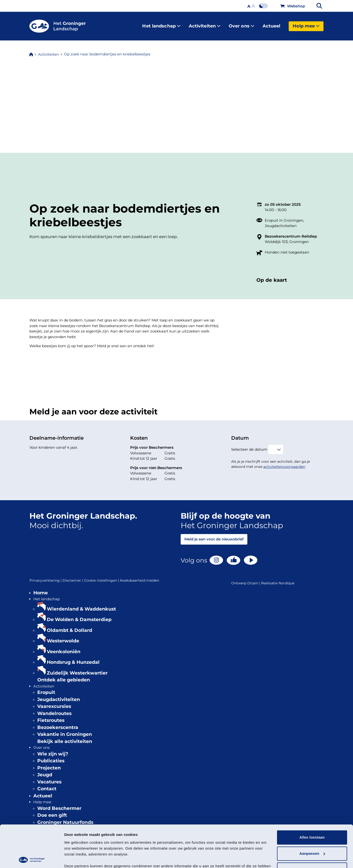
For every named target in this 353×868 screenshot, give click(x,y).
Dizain (253, 579)
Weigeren (312, 843)
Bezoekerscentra (58, 723)
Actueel (271, 24)
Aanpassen (312, 826)
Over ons (241, 24)
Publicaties (51, 757)
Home (41, 589)
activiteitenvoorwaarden (284, 463)
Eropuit (46, 688)
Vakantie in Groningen (65, 730)
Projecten (49, 764)
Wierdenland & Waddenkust (81, 605)
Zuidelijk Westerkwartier (77, 669)
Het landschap (161, 24)
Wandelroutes (54, 709)
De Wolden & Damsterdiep (79, 616)
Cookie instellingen (102, 577)
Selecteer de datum (249, 445)
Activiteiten (205, 24)
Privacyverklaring (46, 577)
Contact (47, 785)
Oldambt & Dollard (69, 626)
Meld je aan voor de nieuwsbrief (214, 535)
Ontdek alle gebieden (64, 676)
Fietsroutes (51, 716)
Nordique (286, 579)
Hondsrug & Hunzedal (73, 658)
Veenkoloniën (64, 648)
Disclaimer (73, 577)
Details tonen (76, 858)
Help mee (306, 24)
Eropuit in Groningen (284, 216)
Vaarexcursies (54, 702)
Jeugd (45, 771)
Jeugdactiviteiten (281, 222)
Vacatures (49, 778)
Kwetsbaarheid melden (139, 576)
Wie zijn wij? (53, 750)
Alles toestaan (312, 811)
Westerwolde (63, 637)
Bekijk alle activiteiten (65, 737)
